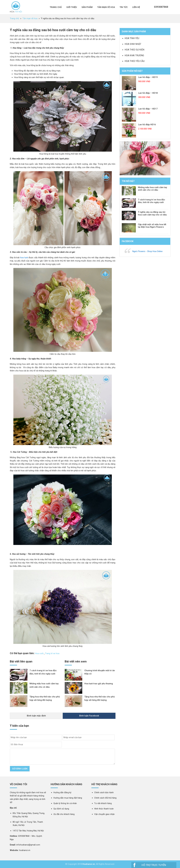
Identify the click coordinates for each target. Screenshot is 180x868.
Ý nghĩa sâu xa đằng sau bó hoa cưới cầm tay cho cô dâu (152, 213)
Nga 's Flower (16, 7)
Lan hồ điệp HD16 (147, 125)
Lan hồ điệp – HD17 (148, 109)
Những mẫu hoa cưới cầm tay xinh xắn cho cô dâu (152, 189)
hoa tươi (24, 258)
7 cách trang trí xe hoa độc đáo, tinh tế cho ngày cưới (152, 201)
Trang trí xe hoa (52, 653)
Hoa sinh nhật (133, 44)
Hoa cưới (39, 653)
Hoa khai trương (134, 55)
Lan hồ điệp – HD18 (148, 93)
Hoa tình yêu (132, 38)
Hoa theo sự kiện (134, 50)
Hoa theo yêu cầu (135, 61)
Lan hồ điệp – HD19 (148, 77)
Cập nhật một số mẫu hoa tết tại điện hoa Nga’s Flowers (152, 226)
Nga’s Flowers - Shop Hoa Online (147, 251)
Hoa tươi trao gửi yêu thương (99, 684)
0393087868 (161, 7)
